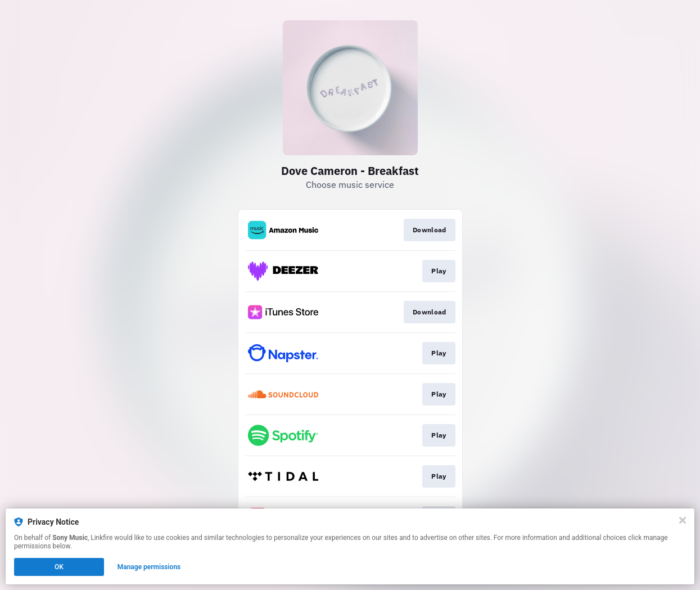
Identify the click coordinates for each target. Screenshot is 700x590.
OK (59, 567)
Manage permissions (149, 567)
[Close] (683, 520)
